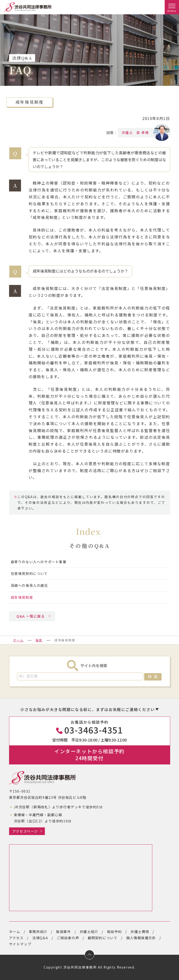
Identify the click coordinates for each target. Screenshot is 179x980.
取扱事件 (63, 931)
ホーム (18, 640)
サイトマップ (20, 944)
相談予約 (114, 931)
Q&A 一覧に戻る (31, 616)
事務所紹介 (38, 931)
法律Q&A (40, 938)
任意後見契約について (29, 573)
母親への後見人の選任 (29, 585)
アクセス (16, 938)
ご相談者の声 (68, 938)
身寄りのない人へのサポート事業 (39, 562)
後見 (39, 640)
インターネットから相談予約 (90, 755)
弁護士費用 (140, 931)
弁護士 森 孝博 (139, 133)
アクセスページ (25, 831)
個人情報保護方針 (141, 938)
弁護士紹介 (89, 931)
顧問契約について (103, 938)
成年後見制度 (22, 597)
